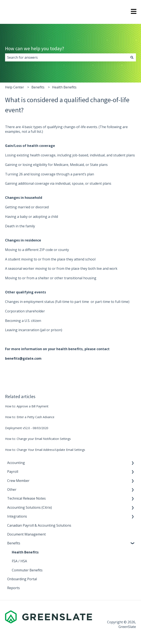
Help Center (15, 87)
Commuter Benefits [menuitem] (27, 570)
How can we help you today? (35, 48)
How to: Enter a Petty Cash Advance (30, 417)
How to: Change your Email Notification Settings (38, 439)
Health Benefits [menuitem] (25, 552)
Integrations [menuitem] (17, 516)
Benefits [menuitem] (14, 543)
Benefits (38, 87)
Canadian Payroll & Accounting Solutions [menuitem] (39, 525)
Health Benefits (64, 87)
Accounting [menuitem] (16, 463)
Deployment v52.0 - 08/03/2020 (27, 428)
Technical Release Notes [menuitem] (26, 498)
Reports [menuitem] (13, 588)
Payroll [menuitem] (13, 472)
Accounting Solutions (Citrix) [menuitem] (30, 507)
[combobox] (66, 57)
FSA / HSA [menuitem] (19, 561)
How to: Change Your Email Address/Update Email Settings (45, 450)
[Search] (132, 57)
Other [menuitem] (12, 489)
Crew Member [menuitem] (18, 481)
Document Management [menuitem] (26, 534)
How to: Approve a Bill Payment (27, 406)
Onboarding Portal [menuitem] (22, 579)
